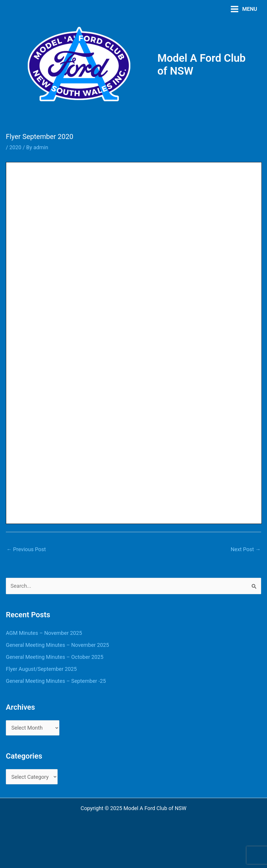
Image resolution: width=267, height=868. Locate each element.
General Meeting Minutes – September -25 (56, 681)
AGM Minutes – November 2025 (44, 633)
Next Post (246, 549)
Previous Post (26, 549)
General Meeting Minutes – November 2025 (57, 645)
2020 (15, 147)
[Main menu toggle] (244, 9)
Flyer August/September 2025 (41, 669)
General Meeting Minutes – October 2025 (55, 657)
